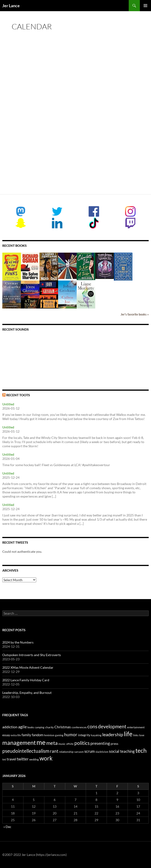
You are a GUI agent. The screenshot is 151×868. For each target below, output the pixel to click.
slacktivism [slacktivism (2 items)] (102, 752)
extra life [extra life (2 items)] (16, 735)
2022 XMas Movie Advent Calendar (28, 667)
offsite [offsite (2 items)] (70, 744)
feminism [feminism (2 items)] (49, 735)
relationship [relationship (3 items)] (66, 752)
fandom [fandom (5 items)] (38, 735)
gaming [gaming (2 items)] (59, 735)
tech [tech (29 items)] (141, 750)
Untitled (8, 404)
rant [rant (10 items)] (54, 751)
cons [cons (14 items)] (92, 726)
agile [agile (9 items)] (22, 727)
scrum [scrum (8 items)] (90, 751)
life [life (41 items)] (128, 734)
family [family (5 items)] (26, 735)
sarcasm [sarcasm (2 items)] (79, 752)
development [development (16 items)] (112, 726)
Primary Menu (145, 6)
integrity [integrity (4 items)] (84, 735)
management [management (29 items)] (19, 743)
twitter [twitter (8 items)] (23, 759)
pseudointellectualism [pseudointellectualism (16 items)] (26, 751)
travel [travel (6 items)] (11, 759)
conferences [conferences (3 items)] (79, 727)
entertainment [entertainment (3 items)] (136, 727)
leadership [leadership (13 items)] (113, 734)
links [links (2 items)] (136, 735)
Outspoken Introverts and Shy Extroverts (32, 655)
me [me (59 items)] (41, 742)
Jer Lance (11, 6)
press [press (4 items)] (114, 744)
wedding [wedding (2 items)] (34, 759)
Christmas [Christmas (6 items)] (63, 727)
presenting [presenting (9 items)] (100, 743)
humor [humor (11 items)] (71, 734)
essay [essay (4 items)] (6, 735)
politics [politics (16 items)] (82, 743)
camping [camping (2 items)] (40, 727)
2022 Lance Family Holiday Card (26, 680)
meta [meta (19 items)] (52, 743)
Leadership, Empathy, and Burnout (27, 693)
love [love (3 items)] (142, 735)
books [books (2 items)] (31, 727)
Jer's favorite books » (135, 314)
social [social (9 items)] (114, 751)
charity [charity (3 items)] (49, 727)
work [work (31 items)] (46, 758)
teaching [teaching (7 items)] (127, 751)
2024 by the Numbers (18, 642)
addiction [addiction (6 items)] (10, 727)
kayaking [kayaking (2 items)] (96, 735)
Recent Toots (18, 395)
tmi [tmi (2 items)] (4, 759)
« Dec (7, 827)
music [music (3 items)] (62, 744)
